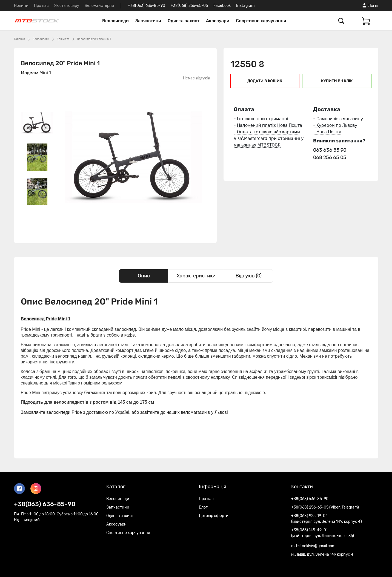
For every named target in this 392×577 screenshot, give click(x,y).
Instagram (245, 6)
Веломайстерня (99, 6)
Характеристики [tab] (196, 276)
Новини (21, 6)
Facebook (222, 6)
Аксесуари (218, 21)
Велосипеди (115, 21)
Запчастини (148, 21)
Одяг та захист (184, 21)
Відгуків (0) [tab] (249, 276)
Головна (19, 39)
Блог (203, 507)
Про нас (41, 6)
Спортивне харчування (261, 21)
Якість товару (67, 6)
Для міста (63, 39)
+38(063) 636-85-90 (147, 6)
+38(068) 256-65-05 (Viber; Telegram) (325, 507)
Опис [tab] (144, 276)
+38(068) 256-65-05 (189, 6)
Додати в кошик (265, 81)
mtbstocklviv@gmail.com (313, 546)
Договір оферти (214, 516)
